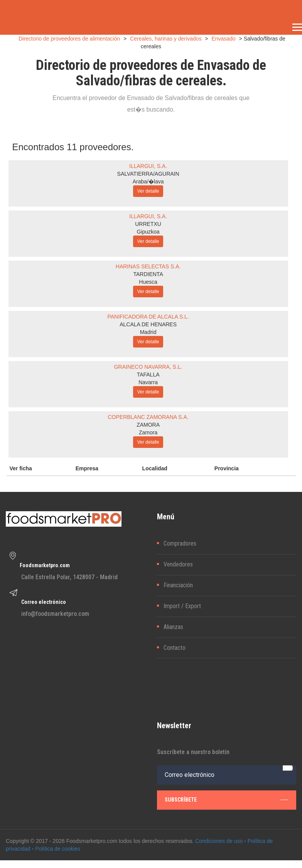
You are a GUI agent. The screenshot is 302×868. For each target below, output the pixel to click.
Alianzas (173, 627)
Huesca (148, 282)
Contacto (175, 648)
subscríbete (227, 800)
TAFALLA (148, 375)
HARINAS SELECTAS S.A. (148, 266)
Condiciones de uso (219, 841)
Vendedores (178, 564)
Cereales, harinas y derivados (166, 39)
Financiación (178, 585)
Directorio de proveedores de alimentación (69, 39)
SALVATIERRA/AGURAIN (148, 174)
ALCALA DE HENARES (148, 324)
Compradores (180, 543)
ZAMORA (148, 425)
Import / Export (182, 606)
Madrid (148, 332)
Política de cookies (58, 849)
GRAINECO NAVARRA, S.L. (148, 367)
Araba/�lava (148, 181)
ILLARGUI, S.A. (148, 166)
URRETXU (148, 224)
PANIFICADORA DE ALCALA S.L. (148, 317)
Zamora (148, 432)
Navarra (148, 382)
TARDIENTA (148, 274)
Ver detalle (148, 191)
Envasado (223, 39)
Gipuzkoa (148, 232)
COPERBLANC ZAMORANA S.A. (148, 417)
